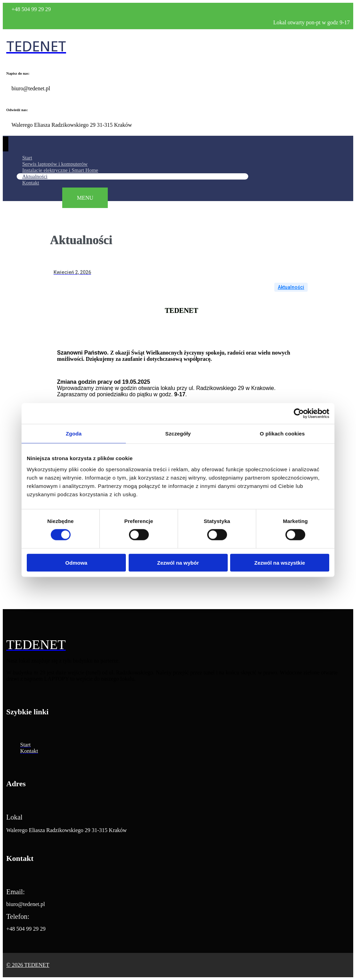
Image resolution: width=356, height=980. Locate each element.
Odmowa (76, 562)
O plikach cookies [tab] (282, 434)
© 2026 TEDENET (28, 965)
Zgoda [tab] (74, 434)
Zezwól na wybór (178, 562)
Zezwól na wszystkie (280, 562)
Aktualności (291, 287)
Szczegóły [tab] (178, 434)
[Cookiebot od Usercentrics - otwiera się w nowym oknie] (299, 414)
